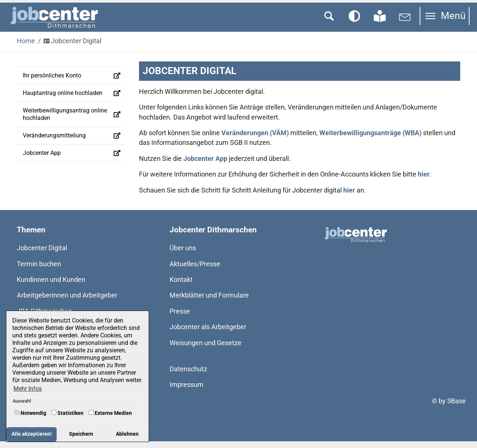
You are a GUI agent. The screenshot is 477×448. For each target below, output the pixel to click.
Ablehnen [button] (127, 434)
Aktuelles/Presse (195, 271)
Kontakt (181, 286)
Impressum (187, 391)
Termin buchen (39, 271)
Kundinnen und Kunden (51, 286)
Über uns (183, 255)
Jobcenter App (205, 165)
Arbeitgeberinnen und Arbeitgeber (67, 302)
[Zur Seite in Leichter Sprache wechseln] (380, 23)
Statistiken (67, 413)
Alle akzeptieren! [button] (32, 434)
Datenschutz (188, 376)
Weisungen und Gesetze (206, 349)
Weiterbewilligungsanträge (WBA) (370, 140)
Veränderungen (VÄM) (255, 140)
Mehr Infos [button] (28, 389)
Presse (180, 318)
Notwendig (30, 413)
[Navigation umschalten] (445, 23)
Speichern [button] (81, 434)
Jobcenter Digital (42, 255)
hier (424, 181)
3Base (457, 408)
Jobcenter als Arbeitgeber (208, 334)
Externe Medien (110, 413)
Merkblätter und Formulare (209, 302)
